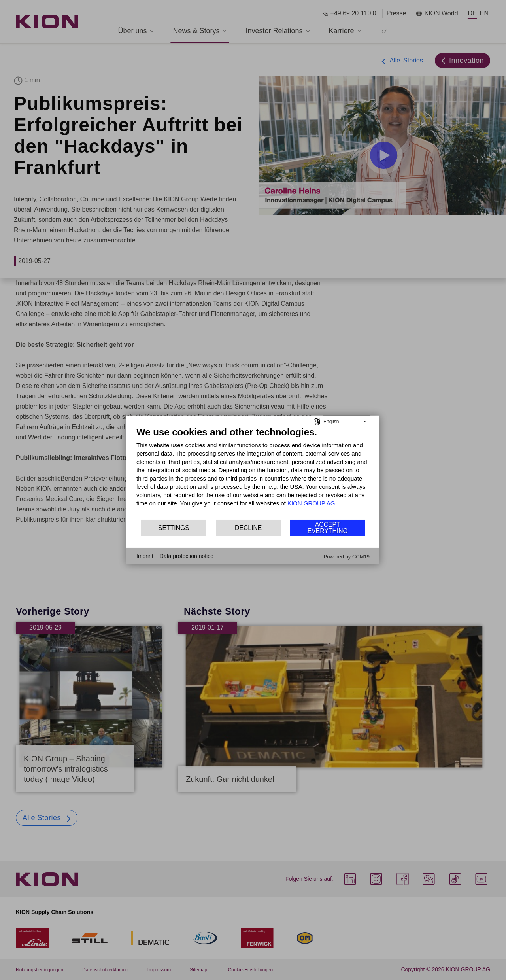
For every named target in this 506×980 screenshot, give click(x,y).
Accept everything (328, 528)
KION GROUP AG (311, 503)
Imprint (145, 556)
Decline (248, 528)
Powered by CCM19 (347, 557)
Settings (174, 528)
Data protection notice (187, 556)
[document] (253, 473)
